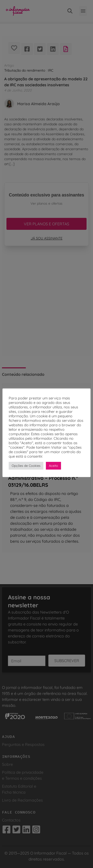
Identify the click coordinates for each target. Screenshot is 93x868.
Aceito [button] (53, 466)
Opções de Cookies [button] (26, 466)
